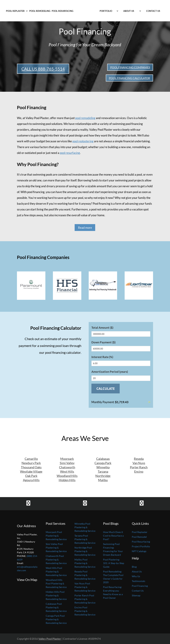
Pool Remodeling (40, 11)
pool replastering (83, 141)
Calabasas (103, 459)
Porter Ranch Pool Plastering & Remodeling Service (85, 599)
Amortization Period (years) (110, 372)
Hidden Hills (67, 480)
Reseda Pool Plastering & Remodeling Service (85, 575)
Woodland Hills (67, 476)
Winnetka (103, 467)
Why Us (136, 576)
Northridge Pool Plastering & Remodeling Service (85, 551)
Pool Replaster (15, 11)
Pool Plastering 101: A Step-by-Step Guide (114, 563)
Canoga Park (103, 463)
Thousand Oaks (31, 467)
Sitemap (136, 595)
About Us (129, 11)
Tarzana (103, 471)
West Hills (67, 471)
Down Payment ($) (103, 342)
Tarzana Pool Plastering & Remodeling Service (85, 539)
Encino (139, 471)
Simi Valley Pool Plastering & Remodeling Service (56, 548)
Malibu (103, 480)
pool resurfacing (70, 153)
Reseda (139, 459)
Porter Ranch (139, 467)
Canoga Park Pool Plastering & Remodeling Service (56, 619)
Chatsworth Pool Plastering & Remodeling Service (56, 560)
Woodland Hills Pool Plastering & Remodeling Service (56, 583)
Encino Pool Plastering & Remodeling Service (85, 611)
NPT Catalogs (139, 551)
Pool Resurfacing (62, 11)
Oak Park (31, 476)
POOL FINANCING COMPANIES (130, 67)
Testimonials (138, 581)
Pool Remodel (139, 537)
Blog (134, 567)
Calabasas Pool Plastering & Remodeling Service (56, 607)
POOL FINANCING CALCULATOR (129, 78)
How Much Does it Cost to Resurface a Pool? (113, 536)
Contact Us (153, 11)
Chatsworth (67, 467)
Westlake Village (31, 471)
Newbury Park (31, 463)
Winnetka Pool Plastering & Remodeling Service (85, 527)
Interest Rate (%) (102, 357)
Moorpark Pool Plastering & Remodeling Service (56, 536)
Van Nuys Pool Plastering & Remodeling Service (85, 587)
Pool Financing (140, 586)
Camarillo (31, 459)
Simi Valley (67, 463)
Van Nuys (139, 463)
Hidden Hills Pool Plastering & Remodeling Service (56, 595)
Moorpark (67, 459)
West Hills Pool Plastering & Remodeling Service (56, 571)
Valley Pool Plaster (50, 639)
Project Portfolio (141, 546)
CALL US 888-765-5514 (43, 69)
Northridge (103, 476)
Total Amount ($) (102, 327)
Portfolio (106, 11)
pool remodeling (85, 118)
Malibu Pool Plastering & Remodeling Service (85, 563)
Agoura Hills (31, 480)
